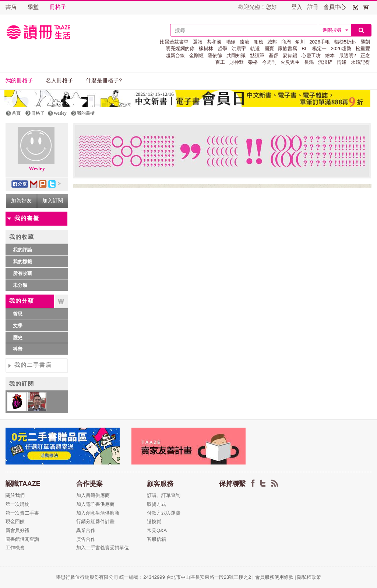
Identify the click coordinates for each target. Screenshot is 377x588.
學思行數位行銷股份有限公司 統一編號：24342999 (111, 577)
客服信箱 (156, 539)
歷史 (18, 338)
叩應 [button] (258, 42)
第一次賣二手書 (22, 513)
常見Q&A (157, 530)
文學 (18, 326)
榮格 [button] (253, 62)
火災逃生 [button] (290, 62)
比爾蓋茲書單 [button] (174, 42)
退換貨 (154, 521)
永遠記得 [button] (360, 62)
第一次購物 (17, 504)
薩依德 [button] (215, 55)
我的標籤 (22, 262)
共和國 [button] (214, 42)
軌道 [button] (255, 48)
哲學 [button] (222, 48)
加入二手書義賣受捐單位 (103, 548)
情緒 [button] (342, 62)
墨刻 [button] (365, 42)
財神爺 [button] (237, 62)
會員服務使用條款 (274, 577)
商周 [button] (286, 42)
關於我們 (15, 495)
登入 (297, 7)
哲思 (18, 314)
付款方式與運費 (164, 513)
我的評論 (22, 250)
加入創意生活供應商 (98, 513)
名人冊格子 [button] (59, 80)
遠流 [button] (244, 42)
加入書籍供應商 (93, 495)
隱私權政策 (309, 577)
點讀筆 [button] (257, 55)
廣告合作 (86, 539)
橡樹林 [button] (206, 48)
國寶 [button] (269, 48)
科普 (18, 349)
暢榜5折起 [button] (345, 42)
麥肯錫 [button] (290, 55)
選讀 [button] (198, 42)
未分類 (20, 285)
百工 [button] (220, 62)
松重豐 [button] (363, 48)
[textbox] (244, 30)
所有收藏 (22, 273)
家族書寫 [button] (288, 48)
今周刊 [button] (269, 62)
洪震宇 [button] (239, 48)
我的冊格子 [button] (19, 80)
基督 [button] (274, 55)
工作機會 (15, 548)
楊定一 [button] (319, 48)
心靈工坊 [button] (311, 55)
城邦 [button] (272, 42)
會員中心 (335, 7)
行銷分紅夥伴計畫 (95, 521)
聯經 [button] (230, 42)
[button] (355, 7)
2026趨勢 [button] (341, 48)
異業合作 (86, 530)
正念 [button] (365, 55)
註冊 (313, 7)
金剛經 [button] (196, 55)
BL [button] (304, 48)
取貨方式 (156, 504)
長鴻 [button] (309, 62)
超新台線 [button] (175, 55)
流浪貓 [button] (325, 62)
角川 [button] (300, 42)
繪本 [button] (330, 55)
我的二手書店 (33, 365)
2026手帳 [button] (320, 42)
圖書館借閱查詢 (22, 539)
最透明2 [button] (348, 55)
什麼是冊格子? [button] (104, 80)
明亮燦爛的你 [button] (180, 48)
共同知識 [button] (236, 55)
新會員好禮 (17, 530)
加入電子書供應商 (95, 504)
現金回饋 (15, 521)
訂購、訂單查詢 (164, 495)
